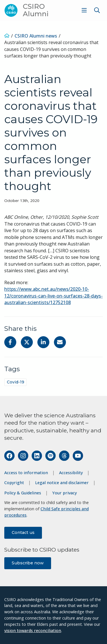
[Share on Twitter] (27, 342)
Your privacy (64, 493)
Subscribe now (28, 563)
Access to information (26, 473)
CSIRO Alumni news (36, 36)
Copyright (14, 483)
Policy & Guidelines (23, 493)
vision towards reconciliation (33, 630)
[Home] (7, 36)
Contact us (23, 532)
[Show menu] (84, 10)
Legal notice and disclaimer (62, 483)
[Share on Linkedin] (43, 342)
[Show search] (97, 10)
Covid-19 (16, 382)
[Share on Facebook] (10, 342)
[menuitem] (83, 10)
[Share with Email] (60, 342)
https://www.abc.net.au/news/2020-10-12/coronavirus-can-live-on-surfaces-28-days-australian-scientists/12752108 (53, 296)
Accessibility (71, 473)
